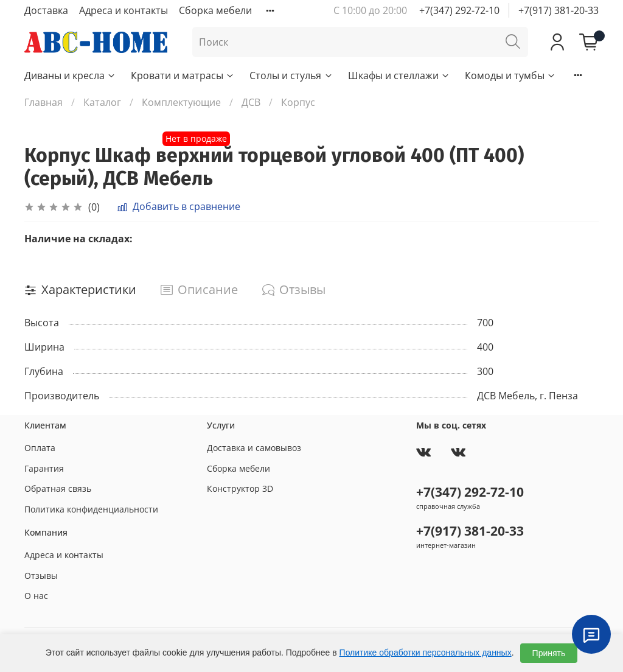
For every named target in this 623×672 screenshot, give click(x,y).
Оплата (40, 448)
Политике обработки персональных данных (426, 653)
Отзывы (41, 576)
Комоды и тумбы (510, 75)
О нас (36, 596)
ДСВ (251, 102)
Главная (44, 102)
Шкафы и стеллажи (399, 75)
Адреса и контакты (124, 10)
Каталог (102, 102)
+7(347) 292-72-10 (459, 10)
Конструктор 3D (240, 488)
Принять (549, 653)
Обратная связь (58, 488)
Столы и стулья (291, 75)
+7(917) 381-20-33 (559, 10)
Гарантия (44, 468)
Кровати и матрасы (183, 75)
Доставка (46, 10)
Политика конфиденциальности (91, 509)
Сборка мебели (215, 10)
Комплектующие (181, 102)
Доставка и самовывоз (254, 448)
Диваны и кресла (70, 75)
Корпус (298, 102)
